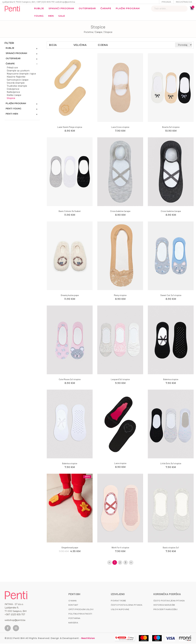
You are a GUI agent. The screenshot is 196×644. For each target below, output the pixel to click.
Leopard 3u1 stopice (120, 380)
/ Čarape (98, 33)
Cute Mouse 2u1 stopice (70, 380)
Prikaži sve (12, 68)
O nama (73, 601)
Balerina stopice (171, 380)
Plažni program (129, 8)
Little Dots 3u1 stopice (171, 464)
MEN (52, 16)
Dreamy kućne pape (70, 296)
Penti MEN (12, 114)
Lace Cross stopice (120, 127)
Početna (88, 33)
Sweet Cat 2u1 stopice (171, 296)
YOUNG (39, 16)
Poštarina (74, 619)
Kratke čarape (14, 96)
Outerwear (88, 8)
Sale (63, 16)
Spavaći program (62, 8)
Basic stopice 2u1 (171, 548)
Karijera (73, 623)
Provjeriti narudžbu (165, 610)
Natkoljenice (13, 93)
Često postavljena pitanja (127, 605)
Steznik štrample (16, 83)
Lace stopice (120, 464)
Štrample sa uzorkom (18, 71)
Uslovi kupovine (120, 610)
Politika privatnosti (80, 614)
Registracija (184, 2)
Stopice (11, 99)
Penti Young (13, 109)
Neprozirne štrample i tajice (21, 74)
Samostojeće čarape (18, 80)
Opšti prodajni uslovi (81, 610)
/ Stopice (108, 33)
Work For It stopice (120, 548)
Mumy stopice (120, 296)
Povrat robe (118, 601)
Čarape (107, 8)
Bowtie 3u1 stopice (171, 127)
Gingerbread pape (70, 548)
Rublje (39, 8)
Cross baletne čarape (120, 212)
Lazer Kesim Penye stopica (70, 127)
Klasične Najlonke (16, 77)
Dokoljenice (13, 89)
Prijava (166, 2)
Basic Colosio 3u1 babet (70, 212)
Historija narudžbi (164, 605)
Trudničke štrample (17, 86)
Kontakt (73, 605)
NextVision (88, 639)
